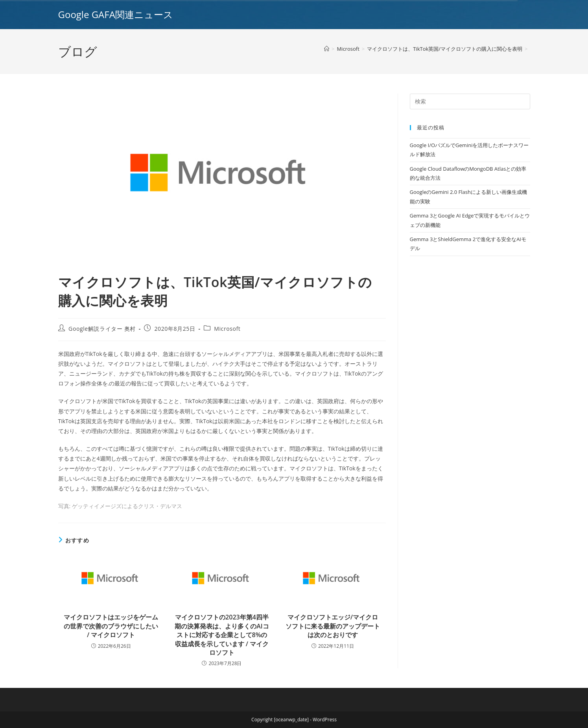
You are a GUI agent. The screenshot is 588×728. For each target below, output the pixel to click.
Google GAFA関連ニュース (116, 14)
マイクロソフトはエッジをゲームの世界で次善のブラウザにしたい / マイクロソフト (111, 626)
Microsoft (227, 329)
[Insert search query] (470, 101)
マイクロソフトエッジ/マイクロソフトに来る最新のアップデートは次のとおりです (333, 626)
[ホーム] (327, 49)
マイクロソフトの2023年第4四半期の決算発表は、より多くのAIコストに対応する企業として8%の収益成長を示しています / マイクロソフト (222, 635)
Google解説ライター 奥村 (102, 329)
